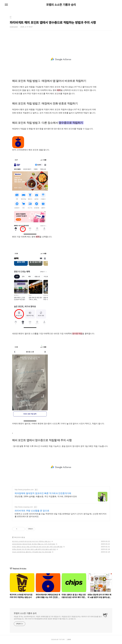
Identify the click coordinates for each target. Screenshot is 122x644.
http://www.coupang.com (24, 507)
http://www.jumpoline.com (24, 490)
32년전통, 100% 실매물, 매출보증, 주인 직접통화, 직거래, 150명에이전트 (46, 496)
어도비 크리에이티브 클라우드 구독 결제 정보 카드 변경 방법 (32, 552)
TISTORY (62, 640)
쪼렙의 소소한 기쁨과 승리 (61, 5)
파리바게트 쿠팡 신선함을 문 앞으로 (32, 511)
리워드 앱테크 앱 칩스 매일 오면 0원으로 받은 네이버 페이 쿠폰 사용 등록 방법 (37, 547)
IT (13, 537)
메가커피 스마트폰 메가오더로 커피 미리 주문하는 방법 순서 (31, 541)
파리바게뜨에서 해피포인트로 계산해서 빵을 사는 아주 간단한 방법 (34, 544)
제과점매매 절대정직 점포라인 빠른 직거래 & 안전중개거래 (43, 493)
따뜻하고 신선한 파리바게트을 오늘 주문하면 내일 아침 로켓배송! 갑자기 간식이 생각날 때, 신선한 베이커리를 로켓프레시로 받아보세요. (61, 515)
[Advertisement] (61, 59)
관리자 (69, 640)
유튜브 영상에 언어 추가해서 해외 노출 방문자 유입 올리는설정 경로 (34, 549)
